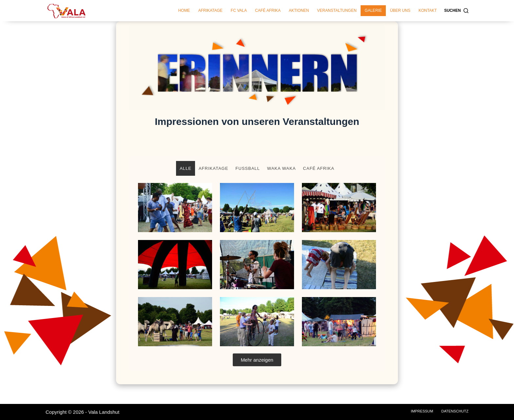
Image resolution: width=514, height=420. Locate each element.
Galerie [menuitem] (373, 10)
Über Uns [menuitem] (400, 10)
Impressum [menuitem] (419, 411)
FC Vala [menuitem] (239, 10)
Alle (186, 168)
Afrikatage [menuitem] (210, 10)
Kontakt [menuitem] (428, 10)
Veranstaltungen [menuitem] (337, 10)
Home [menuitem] (184, 10)
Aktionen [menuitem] (299, 10)
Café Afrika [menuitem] (268, 10)
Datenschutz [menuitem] (454, 411)
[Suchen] (456, 11)
